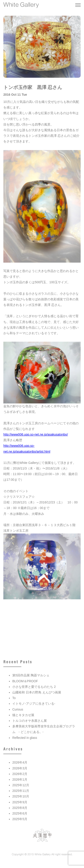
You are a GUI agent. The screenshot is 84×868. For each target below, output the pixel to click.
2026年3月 (20, 768)
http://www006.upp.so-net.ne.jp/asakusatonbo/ (36, 434)
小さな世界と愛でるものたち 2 (34, 687)
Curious (18, 709)
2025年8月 (20, 808)
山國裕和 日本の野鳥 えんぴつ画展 (37, 692)
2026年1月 (20, 779)
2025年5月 (20, 819)
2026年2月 (20, 774)
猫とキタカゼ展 (23, 715)
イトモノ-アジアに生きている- (34, 704)
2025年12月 (21, 785)
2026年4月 (20, 762)
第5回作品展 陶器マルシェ (31, 675)
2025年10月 (21, 796)
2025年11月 (21, 791)
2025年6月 (20, 813)
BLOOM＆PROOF (25, 681)
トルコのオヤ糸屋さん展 (30, 721)
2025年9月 (20, 802)
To (14, 698)
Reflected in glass (25, 738)
